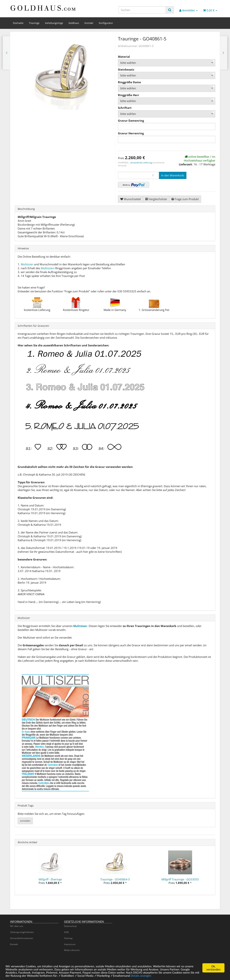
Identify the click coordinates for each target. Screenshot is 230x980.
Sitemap (68, 938)
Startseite (18, 23)
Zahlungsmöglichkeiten (22, 932)
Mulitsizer (27, 264)
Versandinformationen (22, 938)
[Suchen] (142, 10)
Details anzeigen (141, 976)
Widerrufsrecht (72, 950)
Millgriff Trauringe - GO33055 (180, 879)
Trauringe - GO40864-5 (115, 879)
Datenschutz (70, 926)
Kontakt (89, 23)
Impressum (70, 944)
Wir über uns (17, 926)
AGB (66, 932)
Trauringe (34, 23)
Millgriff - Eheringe (50, 879)
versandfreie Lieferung (141, 163)
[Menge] (138, 175)
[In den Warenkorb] (173, 175)
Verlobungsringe (54, 23)
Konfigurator (106, 23)
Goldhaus (74, 23)
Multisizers (48, 268)
